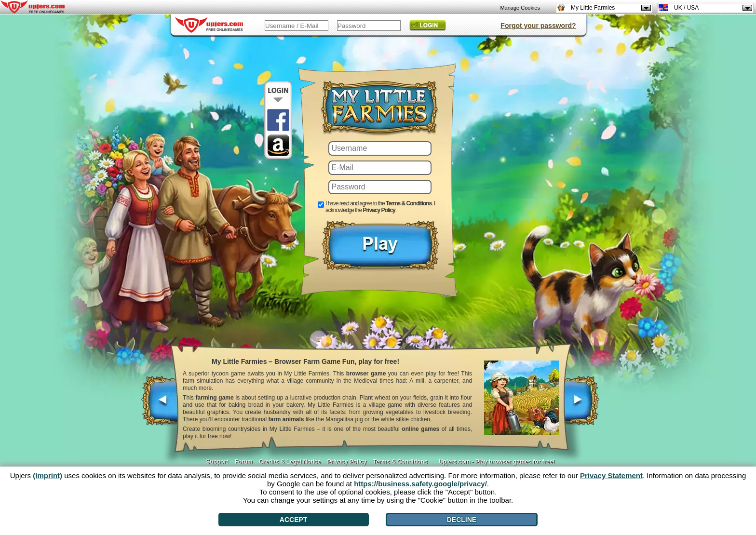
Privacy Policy (379, 210)
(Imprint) (47, 475)
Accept (294, 520)
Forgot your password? (538, 26)
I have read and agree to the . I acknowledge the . (380, 207)
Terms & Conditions (409, 203)
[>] (581, 405)
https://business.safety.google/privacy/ (420, 484)
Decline (462, 520)
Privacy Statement (611, 475)
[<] (160, 405)
